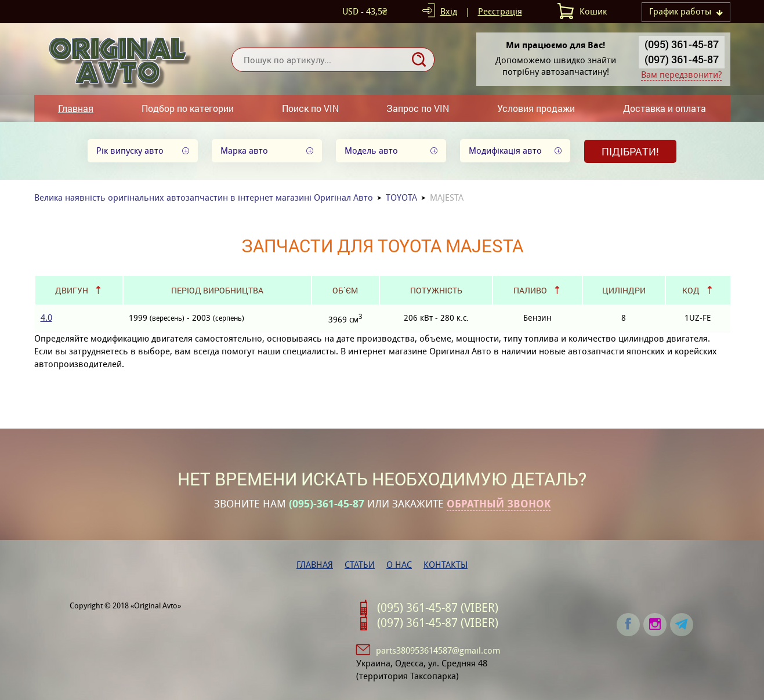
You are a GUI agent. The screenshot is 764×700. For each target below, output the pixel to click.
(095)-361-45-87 (327, 504)
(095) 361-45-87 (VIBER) (438, 608)
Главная (76, 108)
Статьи (360, 565)
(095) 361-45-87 (682, 44)
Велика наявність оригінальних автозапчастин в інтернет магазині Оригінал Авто (204, 197)
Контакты (446, 565)
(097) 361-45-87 (682, 59)
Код (691, 290)
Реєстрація (500, 11)
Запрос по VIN (418, 108)
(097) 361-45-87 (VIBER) (438, 623)
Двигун (72, 290)
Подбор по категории (188, 108)
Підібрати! (630, 151)
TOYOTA (401, 197)
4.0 (46, 318)
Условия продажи (536, 108)
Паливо (530, 290)
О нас (399, 565)
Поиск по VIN (310, 108)
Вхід (449, 11)
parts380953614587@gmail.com (438, 650)
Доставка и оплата (665, 108)
